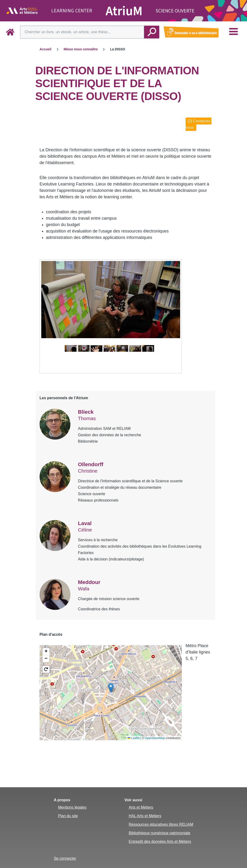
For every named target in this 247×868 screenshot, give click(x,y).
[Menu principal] (233, 32)
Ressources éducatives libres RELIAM (161, 824)
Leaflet (134, 738)
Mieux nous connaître (81, 49)
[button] (111, 688)
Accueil (46, 49)
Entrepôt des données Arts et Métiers (160, 842)
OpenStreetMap (155, 738)
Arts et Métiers (141, 807)
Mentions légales (72, 807)
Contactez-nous (199, 124)
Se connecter (65, 858)
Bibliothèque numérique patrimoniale (160, 833)
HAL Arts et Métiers (145, 816)
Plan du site (68, 816)
